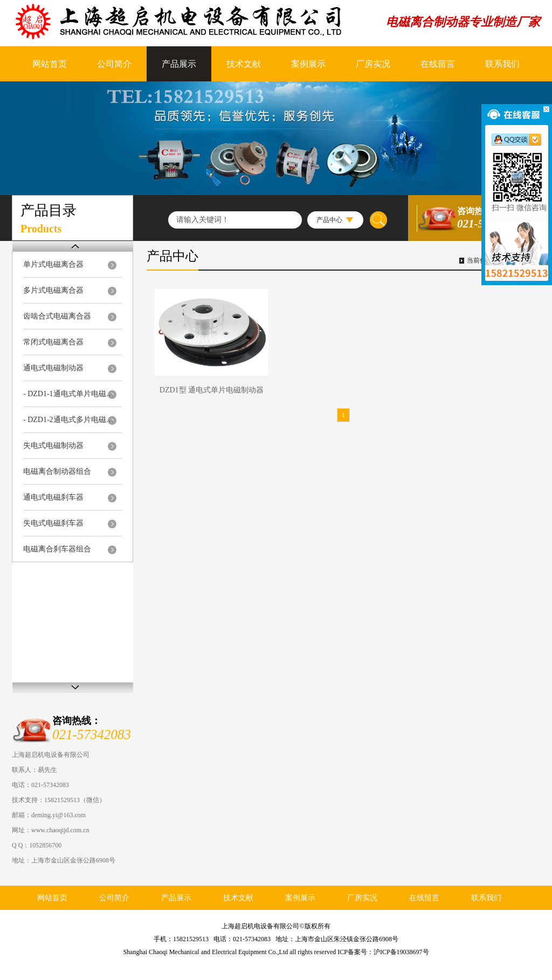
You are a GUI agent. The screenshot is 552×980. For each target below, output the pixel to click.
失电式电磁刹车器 (53, 523)
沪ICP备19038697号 (401, 952)
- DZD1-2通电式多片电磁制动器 (70, 420)
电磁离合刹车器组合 (57, 549)
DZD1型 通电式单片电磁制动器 (212, 390)
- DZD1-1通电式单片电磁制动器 (70, 394)
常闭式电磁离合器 (53, 342)
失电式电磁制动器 (53, 446)
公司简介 (114, 64)
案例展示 (308, 64)
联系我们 (502, 64)
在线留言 (438, 64)
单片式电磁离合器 (53, 264)
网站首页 (50, 64)
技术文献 (244, 64)
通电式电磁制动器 (53, 368)
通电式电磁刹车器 (53, 497)
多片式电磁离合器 (53, 290)
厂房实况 (373, 64)
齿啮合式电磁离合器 (57, 316)
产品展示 (179, 64)
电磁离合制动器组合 (57, 471)
